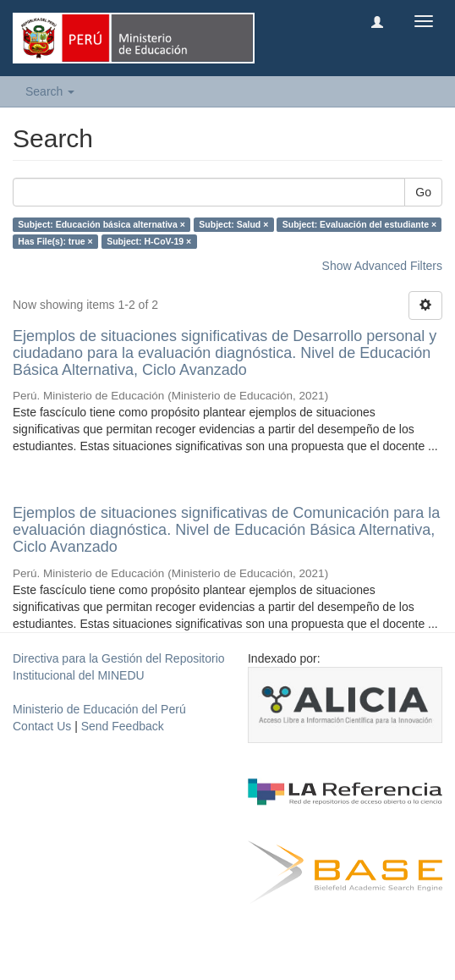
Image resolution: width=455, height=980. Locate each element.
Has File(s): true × (55, 241)
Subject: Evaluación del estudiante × (359, 224)
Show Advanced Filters (382, 266)
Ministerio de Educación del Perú (99, 709)
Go (423, 192)
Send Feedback (123, 726)
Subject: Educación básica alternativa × (101, 224)
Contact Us (42, 726)
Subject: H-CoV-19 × (149, 241)
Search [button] (50, 91)
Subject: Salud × (233, 224)
